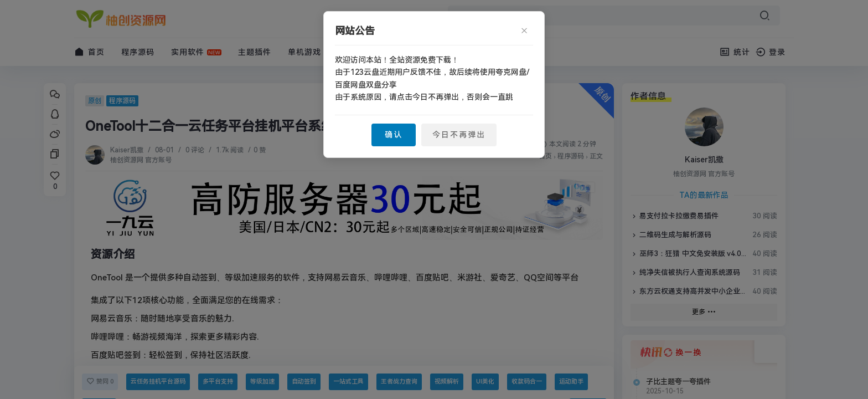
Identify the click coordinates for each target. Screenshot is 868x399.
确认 (394, 135)
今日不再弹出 (459, 135)
